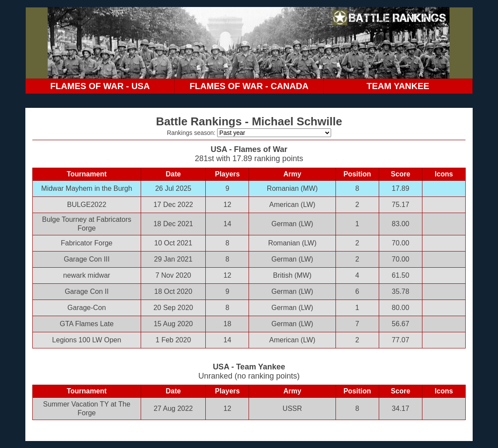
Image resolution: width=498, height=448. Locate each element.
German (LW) (292, 224)
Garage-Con (86, 308)
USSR (292, 408)
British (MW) (292, 275)
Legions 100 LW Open (86, 340)
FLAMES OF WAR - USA (100, 86)
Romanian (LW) (292, 243)
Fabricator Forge (86, 243)
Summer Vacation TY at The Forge (86, 408)
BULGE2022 (86, 205)
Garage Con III (87, 259)
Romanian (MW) (292, 188)
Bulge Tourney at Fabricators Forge (86, 224)
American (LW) (292, 205)
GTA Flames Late (87, 324)
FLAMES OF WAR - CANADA (249, 86)
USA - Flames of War (249, 149)
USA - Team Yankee (249, 367)
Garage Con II (87, 291)
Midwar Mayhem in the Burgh (86, 188)
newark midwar (87, 275)
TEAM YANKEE (398, 86)
